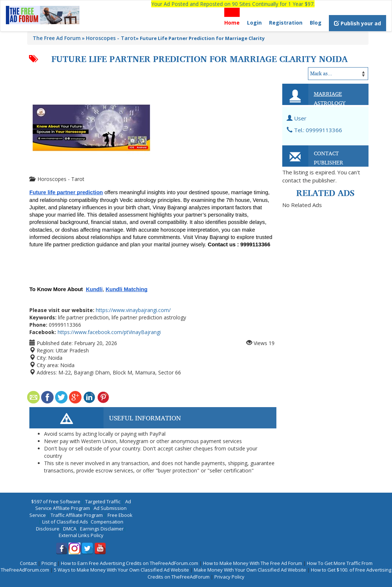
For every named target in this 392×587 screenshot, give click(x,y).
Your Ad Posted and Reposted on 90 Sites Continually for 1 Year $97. (233, 4)
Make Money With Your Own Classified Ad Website (250, 570)
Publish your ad (357, 23)
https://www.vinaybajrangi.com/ (133, 310)
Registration (286, 23)
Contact (28, 563)
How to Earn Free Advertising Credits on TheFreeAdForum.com (130, 563)
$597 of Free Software (56, 501)
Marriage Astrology (330, 98)
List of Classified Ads (65, 522)
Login (254, 23)
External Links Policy (81, 535)
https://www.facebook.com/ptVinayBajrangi (109, 332)
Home (232, 23)
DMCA (70, 529)
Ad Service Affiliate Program (83, 505)
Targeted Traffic (103, 501)
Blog (316, 23)
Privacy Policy (229, 577)
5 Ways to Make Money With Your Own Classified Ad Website (121, 570)
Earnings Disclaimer (102, 529)
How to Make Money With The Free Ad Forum (253, 563)
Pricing (49, 563)
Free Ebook (120, 515)
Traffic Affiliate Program (77, 515)
